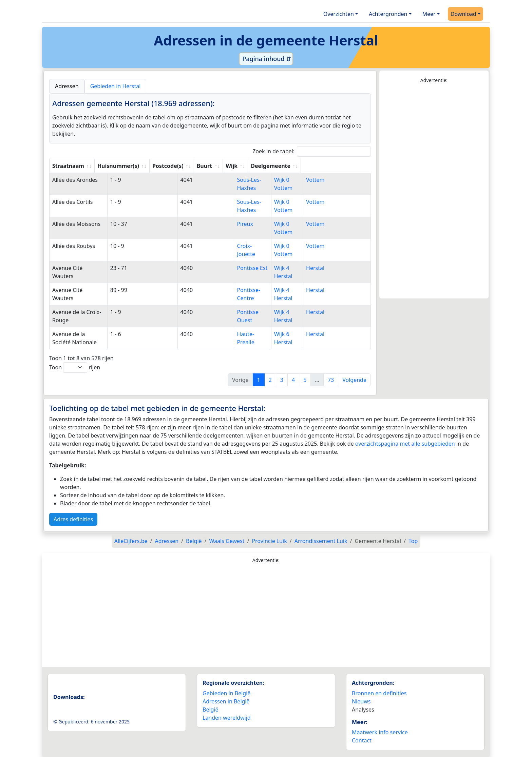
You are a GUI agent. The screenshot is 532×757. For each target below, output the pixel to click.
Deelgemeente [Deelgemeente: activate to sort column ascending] (340, 166)
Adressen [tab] (67, 86)
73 (331, 380)
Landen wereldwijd (227, 718)
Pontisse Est (246, 268)
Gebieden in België (226, 693)
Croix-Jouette (248, 246)
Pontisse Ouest (250, 312)
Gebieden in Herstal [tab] (116, 86)
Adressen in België (226, 701)
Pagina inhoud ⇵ (266, 59)
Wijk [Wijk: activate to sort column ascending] (293, 166)
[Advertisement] (434, 191)
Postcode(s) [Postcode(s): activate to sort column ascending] (202, 166)
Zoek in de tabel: (312, 151)
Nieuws (361, 701)
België (211, 710)
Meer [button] (429, 14)
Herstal (330, 268)
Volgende (354, 380)
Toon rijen (75, 367)
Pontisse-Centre (251, 290)
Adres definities (73, 519)
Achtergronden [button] (388, 14)
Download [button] (463, 14)
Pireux (239, 224)
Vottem (330, 180)
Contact (362, 740)
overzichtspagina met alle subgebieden (405, 444)
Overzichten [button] (339, 14)
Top (413, 541)
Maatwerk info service (380, 732)
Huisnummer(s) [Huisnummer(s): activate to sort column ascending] (152, 166)
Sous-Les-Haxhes (253, 180)
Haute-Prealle (248, 334)
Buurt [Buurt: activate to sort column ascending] (239, 166)
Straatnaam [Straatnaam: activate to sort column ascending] (68, 166)
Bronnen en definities (379, 693)
